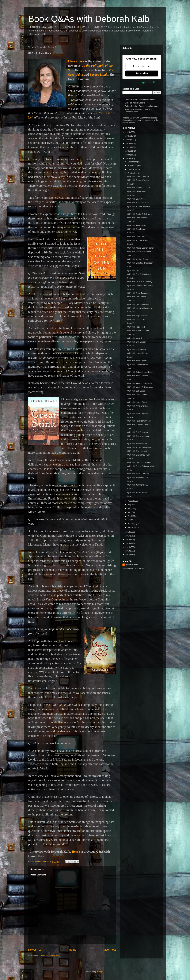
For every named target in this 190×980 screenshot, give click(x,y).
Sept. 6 (130, 440)
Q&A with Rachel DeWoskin (139, 421)
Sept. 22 (131, 267)
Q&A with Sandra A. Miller (138, 331)
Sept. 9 (130, 410)
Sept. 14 (131, 357)
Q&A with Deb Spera (136, 391)
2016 (128, 540)
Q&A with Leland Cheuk (137, 353)
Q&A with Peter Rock (136, 327)
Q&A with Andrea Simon (138, 240)
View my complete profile (133, 568)
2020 (128, 155)
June (130, 508)
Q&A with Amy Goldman (138, 376)
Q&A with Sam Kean (136, 229)
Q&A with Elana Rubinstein (139, 206)
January (132, 527)
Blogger (100, 971)
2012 (128, 555)
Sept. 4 (130, 470)
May (130, 512)
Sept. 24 (131, 244)
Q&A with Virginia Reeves (138, 259)
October (132, 169)
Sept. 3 (130, 481)
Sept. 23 (131, 255)
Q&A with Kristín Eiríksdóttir (139, 252)
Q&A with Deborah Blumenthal (140, 285)
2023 (128, 143)
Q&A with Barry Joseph (137, 218)
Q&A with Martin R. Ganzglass (140, 387)
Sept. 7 (130, 428)
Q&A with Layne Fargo (137, 402)
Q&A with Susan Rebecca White (141, 466)
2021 (128, 151)
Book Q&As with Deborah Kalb (89, 19)
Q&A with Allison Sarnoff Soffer (140, 248)
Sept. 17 (131, 323)
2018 (128, 532)
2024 (128, 140)
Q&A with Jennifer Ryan (137, 485)
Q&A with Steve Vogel (137, 199)
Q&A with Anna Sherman (138, 406)
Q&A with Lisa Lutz (135, 270)
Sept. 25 (131, 233)
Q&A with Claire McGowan (139, 455)
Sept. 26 (131, 221)
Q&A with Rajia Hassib (137, 316)
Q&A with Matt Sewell (136, 349)
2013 (128, 551)
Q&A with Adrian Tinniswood (139, 447)
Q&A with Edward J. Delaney (140, 282)
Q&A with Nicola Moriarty (138, 474)
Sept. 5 (130, 459)
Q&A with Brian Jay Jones (138, 293)
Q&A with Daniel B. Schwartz (140, 214)
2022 (128, 147)
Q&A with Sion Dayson (137, 443)
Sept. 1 (130, 496)
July (130, 505)
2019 (128, 159)
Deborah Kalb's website (135, 103)
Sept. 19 (131, 300)
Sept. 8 (130, 417)
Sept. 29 (131, 184)
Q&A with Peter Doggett (137, 413)
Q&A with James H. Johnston (140, 383)
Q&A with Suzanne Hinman (139, 425)
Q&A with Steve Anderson (138, 436)
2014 (128, 547)
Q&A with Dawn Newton (137, 364)
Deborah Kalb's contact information (140, 100)
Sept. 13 (131, 368)
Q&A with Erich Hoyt (136, 319)
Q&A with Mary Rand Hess (139, 338)
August (131, 501)
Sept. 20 (131, 289)
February (132, 523)
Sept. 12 (131, 380)
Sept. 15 (131, 346)
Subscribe (142, 73)
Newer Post (35, 950)
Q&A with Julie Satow (136, 225)
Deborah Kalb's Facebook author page (141, 106)
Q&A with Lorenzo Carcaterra (140, 308)
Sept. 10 (131, 398)
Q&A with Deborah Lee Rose (140, 372)
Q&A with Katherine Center (139, 188)
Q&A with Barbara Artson (138, 180)
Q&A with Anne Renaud (137, 361)
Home (73, 950)
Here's (76, 852)
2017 (128, 536)
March (131, 520)
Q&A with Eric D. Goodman (139, 274)
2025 (128, 136)
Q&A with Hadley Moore (137, 477)
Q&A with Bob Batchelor (138, 432)
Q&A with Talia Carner (137, 191)
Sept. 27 (131, 210)
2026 (128, 132)
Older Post (109, 950)
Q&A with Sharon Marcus (138, 176)
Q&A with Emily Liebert (137, 451)
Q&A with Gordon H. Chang (139, 462)
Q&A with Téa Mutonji (136, 297)
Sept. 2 (130, 489)
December (133, 162)
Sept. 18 (131, 312)
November (133, 165)
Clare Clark (76, 61)
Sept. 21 (131, 278)
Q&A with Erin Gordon (137, 342)
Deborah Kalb (132, 565)
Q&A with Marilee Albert (137, 395)
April (130, 516)
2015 (128, 543)
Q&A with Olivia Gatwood (138, 304)
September (133, 173)
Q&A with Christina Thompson (140, 263)
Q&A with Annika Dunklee (138, 203)
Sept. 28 (131, 195)
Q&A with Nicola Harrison (138, 492)
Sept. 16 (131, 334)
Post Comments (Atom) (50, 956)
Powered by (142, 82)
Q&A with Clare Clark (136, 237)
